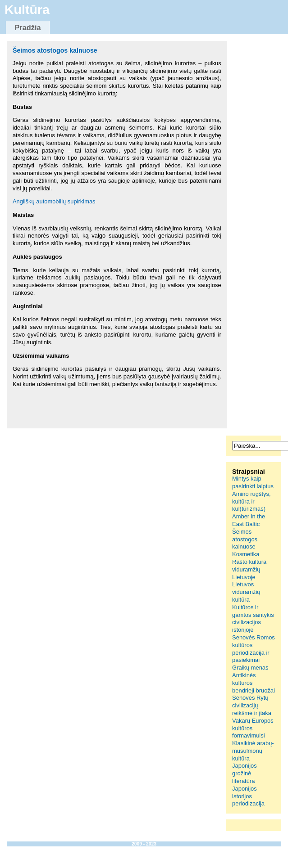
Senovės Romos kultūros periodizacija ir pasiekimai (254, 649)
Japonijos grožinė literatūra (245, 773)
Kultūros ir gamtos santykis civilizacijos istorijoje (253, 618)
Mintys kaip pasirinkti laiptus (253, 482)
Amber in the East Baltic (249, 520)
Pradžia (27, 27)
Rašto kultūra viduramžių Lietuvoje (249, 569)
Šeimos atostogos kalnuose (55, 50)
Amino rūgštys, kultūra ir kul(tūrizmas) (251, 501)
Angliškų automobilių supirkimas (54, 201)
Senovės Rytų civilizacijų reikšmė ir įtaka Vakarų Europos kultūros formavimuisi (253, 717)
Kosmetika (246, 554)
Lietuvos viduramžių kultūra (246, 592)
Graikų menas (250, 668)
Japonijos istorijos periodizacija (248, 796)
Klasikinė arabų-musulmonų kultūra (253, 751)
